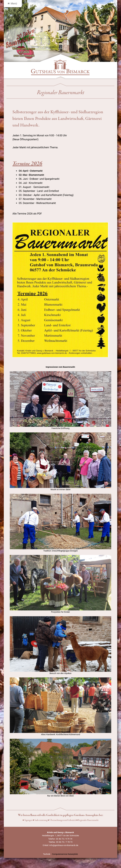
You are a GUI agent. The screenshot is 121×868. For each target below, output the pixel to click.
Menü (12, 4)
